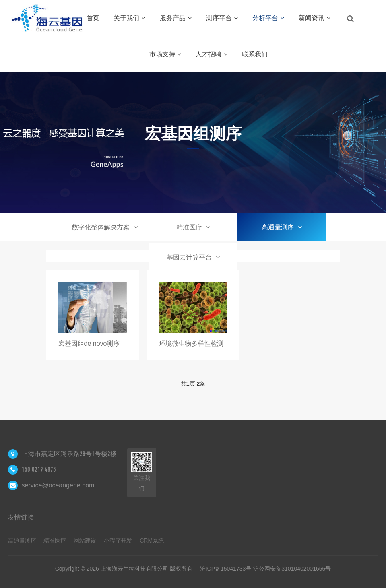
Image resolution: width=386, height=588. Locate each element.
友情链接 (21, 517)
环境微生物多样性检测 (191, 344)
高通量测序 (282, 227)
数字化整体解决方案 (105, 227)
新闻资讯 (315, 18)
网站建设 (85, 541)
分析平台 (268, 18)
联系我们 (255, 54)
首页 (93, 18)
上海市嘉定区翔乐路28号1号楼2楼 (69, 454)
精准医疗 (193, 227)
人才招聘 (212, 54)
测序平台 (222, 18)
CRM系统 (152, 541)
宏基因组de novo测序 (89, 344)
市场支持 (165, 54)
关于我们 (129, 18)
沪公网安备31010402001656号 (292, 569)
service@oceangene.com (58, 485)
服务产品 (176, 18)
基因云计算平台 (193, 257)
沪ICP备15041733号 (226, 569)
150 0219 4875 (39, 469)
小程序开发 (118, 541)
